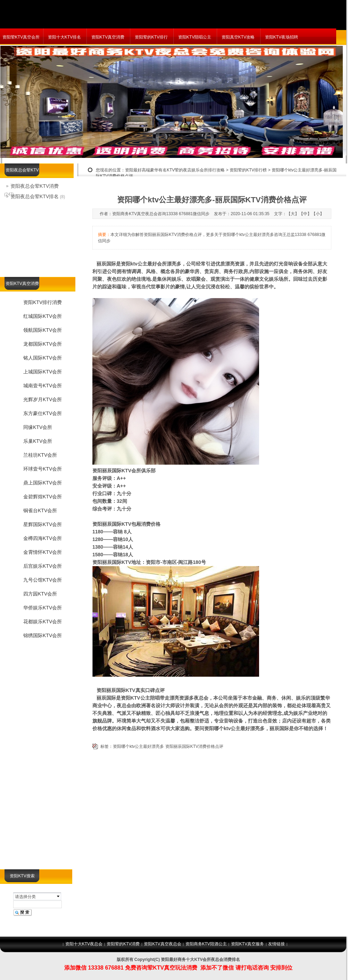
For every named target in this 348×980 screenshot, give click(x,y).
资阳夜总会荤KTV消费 (35, 186)
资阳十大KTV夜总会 (84, 944)
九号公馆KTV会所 (43, 580)
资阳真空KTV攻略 (238, 37)
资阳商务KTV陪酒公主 (206, 944)
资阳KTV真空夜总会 (162, 944)
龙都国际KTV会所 (43, 344)
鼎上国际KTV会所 (43, 483)
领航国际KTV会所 (43, 330)
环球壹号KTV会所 (43, 469)
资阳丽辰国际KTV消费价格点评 (194, 746)
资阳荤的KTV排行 (151, 37)
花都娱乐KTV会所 (43, 622)
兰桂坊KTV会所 (40, 455)
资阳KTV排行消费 (43, 302)
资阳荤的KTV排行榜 (248, 170)
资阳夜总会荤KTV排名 (35, 196)
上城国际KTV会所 (43, 372)
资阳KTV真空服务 (247, 944)
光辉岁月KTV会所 (43, 399)
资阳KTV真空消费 (108, 37)
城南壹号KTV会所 (43, 386)
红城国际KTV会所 (43, 316)
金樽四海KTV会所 (43, 538)
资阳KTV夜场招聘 (281, 37)
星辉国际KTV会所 (43, 524)
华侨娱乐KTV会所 (43, 608)
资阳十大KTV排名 (64, 37)
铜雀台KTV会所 (40, 510)
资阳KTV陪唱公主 (195, 37)
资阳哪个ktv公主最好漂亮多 (138, 746)
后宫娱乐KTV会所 (43, 566)
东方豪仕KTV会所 (43, 413)
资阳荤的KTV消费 (123, 944)
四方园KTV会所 (40, 594)
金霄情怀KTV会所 (43, 552)
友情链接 (276, 944)
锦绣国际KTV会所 (43, 635)
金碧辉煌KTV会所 (43, 497)
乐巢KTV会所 (38, 441)
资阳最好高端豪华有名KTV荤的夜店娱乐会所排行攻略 (175, 170)
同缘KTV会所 (38, 427)
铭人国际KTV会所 (43, 358)
